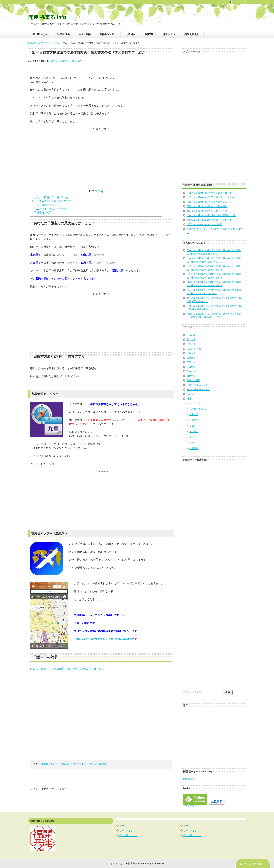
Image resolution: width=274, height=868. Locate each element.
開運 (189, 399)
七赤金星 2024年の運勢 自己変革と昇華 (207, 211)
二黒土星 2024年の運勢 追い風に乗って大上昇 (210, 197)
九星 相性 (130, 34)
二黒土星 (191, 358)
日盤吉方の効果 (42, 213)
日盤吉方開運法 (98, 764)
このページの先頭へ (253, 864)
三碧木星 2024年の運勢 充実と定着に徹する (209, 202)
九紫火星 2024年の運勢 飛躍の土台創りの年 (209, 220)
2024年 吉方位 (40, 34)
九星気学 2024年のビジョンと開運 (204, 225)
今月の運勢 (85, 34)
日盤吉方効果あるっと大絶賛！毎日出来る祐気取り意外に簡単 (67, 669)
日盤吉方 (53, 61)
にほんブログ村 (191, 806)
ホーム (123, 826)
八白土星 (191, 367)
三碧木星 (191, 344)
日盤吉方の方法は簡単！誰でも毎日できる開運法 (103, 639)
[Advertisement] (101, 157)
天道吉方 (194, 420)
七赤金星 (191, 340)
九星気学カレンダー (49, 205)
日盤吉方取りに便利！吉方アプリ (52, 201)
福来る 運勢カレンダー (198, 389)
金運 (192, 443)
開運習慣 (77, 61)
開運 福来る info (47, 17)
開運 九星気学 (192, 34)
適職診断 (149, 34)
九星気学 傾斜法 (198, 409)
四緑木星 (191, 376)
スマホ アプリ (49, 764)
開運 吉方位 (169, 34)
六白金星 (191, 371)
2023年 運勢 (63, 34)
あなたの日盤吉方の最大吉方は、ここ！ (55, 197)
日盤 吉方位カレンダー (198, 385)
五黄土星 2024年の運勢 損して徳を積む (207, 206)
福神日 (193, 437)
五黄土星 (191, 362)
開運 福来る (189, 779)
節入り (190, 394)
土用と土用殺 (193, 380)
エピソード (195, 403)
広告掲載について (128, 835)
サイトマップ (126, 831)
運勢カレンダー (108, 34)
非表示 (99, 191)
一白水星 (191, 335)
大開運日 (194, 414)
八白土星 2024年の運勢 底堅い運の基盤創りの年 (211, 215)
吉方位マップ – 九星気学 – (53, 209)
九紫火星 (191, 353)
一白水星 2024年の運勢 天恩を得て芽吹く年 (209, 193)
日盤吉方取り (79, 764)
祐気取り (65, 61)
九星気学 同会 (194, 349)
